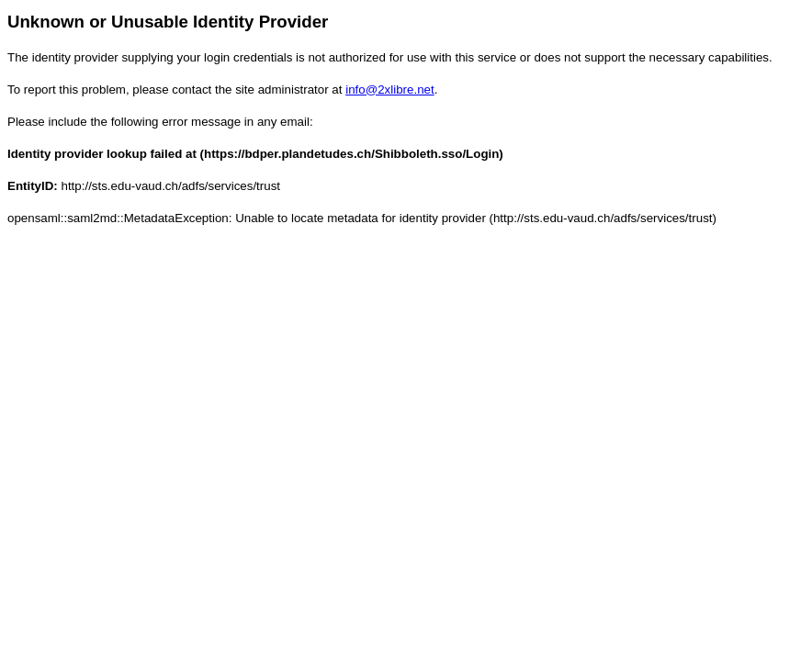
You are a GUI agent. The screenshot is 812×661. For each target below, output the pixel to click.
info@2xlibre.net (390, 90)
